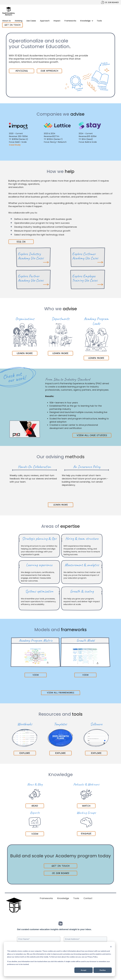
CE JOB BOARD (112, 2)
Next (67, 496)
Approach (45, 21)
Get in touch (12, 25)
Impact (57, 21)
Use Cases (31, 21)
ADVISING (22, 71)
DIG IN (21, 242)
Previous (54, 496)
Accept (84, 970)
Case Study (16, 145)
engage (86, 834)
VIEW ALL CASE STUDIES (92, 435)
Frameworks (70, 21)
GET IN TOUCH (60, 866)
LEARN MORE (25, 353)
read (35, 806)
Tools (99, 21)
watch (86, 806)
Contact (88, 898)
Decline (103, 970)
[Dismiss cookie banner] (111, 947)
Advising (19, 21)
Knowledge (85, 21)
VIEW (35, 834)
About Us (6, 21)
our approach (49, 71)
